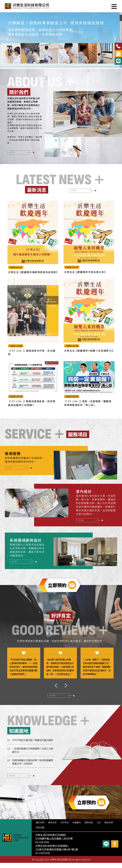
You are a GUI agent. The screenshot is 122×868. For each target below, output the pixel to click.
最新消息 (52, 827)
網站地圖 (40, 832)
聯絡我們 (109, 827)
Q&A (99, 827)
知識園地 (77, 827)
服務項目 (89, 827)
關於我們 (40, 827)
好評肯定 (65, 827)
